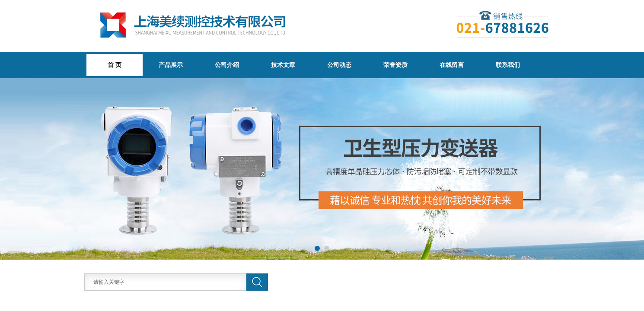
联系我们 (508, 65)
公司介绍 (227, 65)
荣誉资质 (395, 65)
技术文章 (283, 65)
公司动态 (339, 65)
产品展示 (171, 65)
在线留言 (452, 65)
